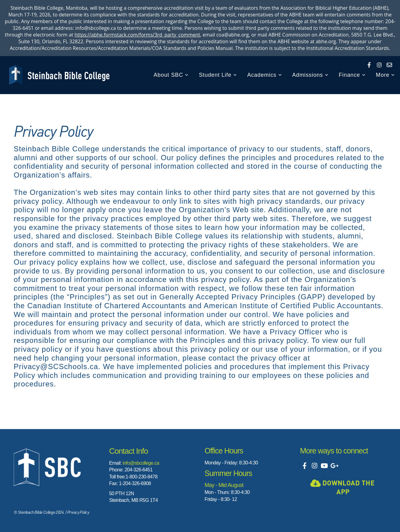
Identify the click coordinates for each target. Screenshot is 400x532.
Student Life (218, 75)
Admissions (310, 75)
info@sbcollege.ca (141, 463)
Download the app (342, 487)
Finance (352, 75)
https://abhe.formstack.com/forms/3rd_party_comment (137, 35)
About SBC (171, 75)
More (385, 75)
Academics (265, 75)
